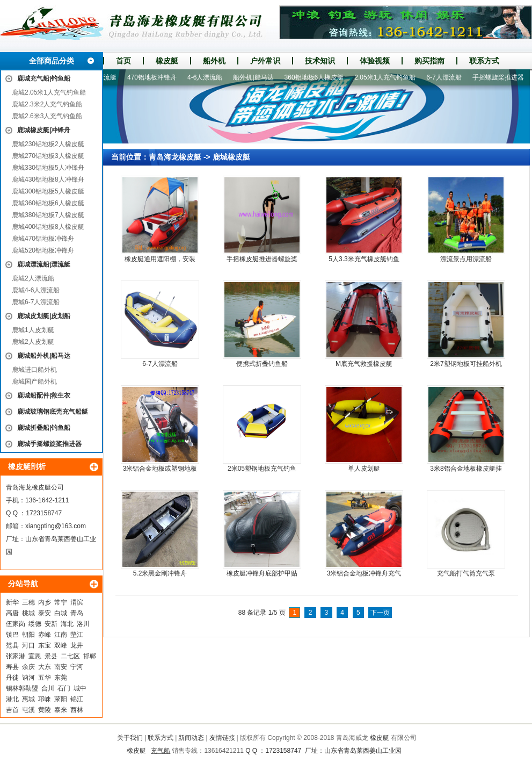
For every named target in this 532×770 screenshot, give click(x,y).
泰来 (61, 710)
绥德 (35, 624)
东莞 (61, 678)
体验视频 (375, 61)
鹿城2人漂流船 (33, 278)
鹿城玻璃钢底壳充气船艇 (53, 412)
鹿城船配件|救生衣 (44, 395)
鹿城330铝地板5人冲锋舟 (48, 168)
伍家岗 (16, 624)
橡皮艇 (167, 61)
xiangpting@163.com (56, 526)
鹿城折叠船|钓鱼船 (44, 428)
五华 (45, 678)
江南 (61, 635)
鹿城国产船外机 (34, 382)
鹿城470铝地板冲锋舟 (43, 239)
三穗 (28, 602)
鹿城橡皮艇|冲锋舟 (44, 130)
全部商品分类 (52, 61)
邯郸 (90, 656)
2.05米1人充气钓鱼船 (388, 77)
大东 (45, 667)
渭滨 (77, 602)
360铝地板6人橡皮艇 (318, 77)
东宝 (45, 645)
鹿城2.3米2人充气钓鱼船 (47, 104)
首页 (123, 61)
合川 (48, 688)
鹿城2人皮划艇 (33, 342)
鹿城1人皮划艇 (33, 330)
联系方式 (484, 61)
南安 (61, 667)
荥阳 (61, 699)
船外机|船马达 (256, 77)
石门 (64, 688)
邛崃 (45, 699)
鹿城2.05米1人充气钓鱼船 (49, 92)
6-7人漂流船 (447, 77)
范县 (12, 645)
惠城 (28, 699)
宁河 (77, 667)
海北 (67, 624)
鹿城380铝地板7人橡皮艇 (48, 215)
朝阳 (28, 635)
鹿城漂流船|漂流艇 (44, 264)
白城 (61, 613)
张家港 (16, 656)
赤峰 (45, 635)
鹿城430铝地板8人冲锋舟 (48, 179)
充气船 (161, 751)
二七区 (70, 656)
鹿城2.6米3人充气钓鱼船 (47, 116)
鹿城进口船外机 (34, 370)
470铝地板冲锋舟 (155, 77)
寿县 (12, 667)
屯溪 (28, 710)
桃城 (28, 613)
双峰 (61, 645)
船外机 (214, 61)
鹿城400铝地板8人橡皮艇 (48, 227)
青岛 (77, 613)
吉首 (12, 710)
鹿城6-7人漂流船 (36, 302)
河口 (28, 645)
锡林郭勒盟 (22, 688)
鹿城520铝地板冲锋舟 (43, 250)
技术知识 (320, 61)
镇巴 (12, 635)
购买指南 (429, 61)
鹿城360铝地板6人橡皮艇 (48, 203)
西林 (77, 710)
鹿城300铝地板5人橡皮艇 (48, 191)
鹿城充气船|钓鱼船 (44, 78)
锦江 (77, 699)
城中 (80, 688)
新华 (12, 602)
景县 (51, 656)
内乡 (45, 602)
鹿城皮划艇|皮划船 (44, 316)
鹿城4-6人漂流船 (36, 290)
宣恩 (35, 656)
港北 (12, 699)
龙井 (77, 645)
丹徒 (12, 678)
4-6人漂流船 (208, 77)
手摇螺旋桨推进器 (501, 77)
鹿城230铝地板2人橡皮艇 (48, 144)
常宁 (61, 602)
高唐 (12, 613)
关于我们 (130, 738)
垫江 (77, 635)
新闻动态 (191, 738)
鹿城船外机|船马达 (44, 356)
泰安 (45, 613)
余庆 (28, 667)
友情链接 (222, 738)
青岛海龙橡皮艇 (175, 157)
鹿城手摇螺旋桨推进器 (49, 444)
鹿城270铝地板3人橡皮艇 (48, 156)
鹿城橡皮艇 (231, 157)
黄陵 (45, 710)
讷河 (28, 678)
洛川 (83, 624)
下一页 (380, 613)
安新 (51, 624)
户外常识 (265, 61)
